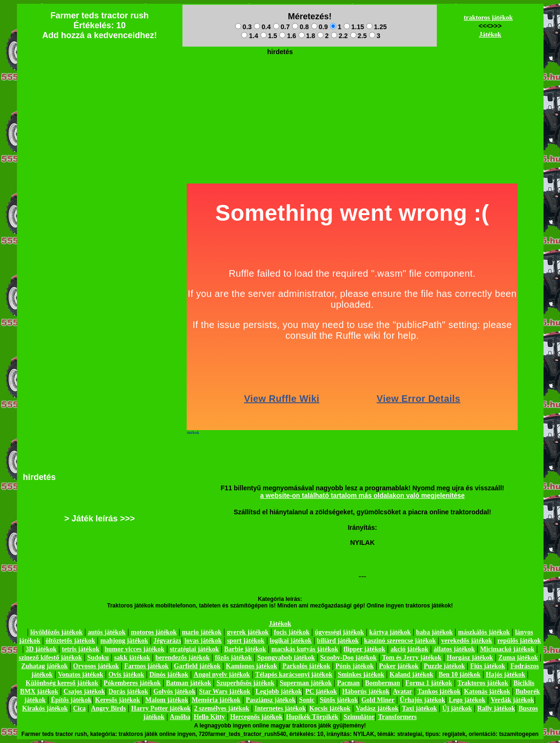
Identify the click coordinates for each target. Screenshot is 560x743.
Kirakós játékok (45, 708)
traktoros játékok (488, 18)
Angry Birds (109, 708)
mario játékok (202, 632)
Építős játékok (71, 700)
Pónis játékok (354, 666)
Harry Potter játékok (161, 708)
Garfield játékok (197, 666)
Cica (79, 708)
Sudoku (98, 658)
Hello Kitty (209, 717)
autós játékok (107, 632)
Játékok (490, 35)
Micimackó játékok (507, 649)
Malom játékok (167, 700)
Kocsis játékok (330, 708)
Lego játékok (467, 700)
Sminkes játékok (361, 675)
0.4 (262, 27)
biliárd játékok (338, 641)
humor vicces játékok (134, 649)
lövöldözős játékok (57, 632)
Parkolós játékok (307, 666)
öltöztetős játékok (70, 641)
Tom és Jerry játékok (412, 658)
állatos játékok (454, 649)
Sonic (307, 700)
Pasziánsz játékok (271, 700)
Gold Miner (378, 700)
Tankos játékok (439, 691)
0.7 (281, 27)
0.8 (300, 27)
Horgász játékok (470, 658)
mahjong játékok (124, 641)
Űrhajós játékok (422, 700)
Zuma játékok (518, 658)
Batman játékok (189, 683)
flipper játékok (365, 649)
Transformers (397, 717)
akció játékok (410, 649)
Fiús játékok (488, 666)
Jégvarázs (167, 641)
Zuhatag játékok (44, 666)
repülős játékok (519, 641)
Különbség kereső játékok (62, 683)
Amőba (180, 717)
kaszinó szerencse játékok (400, 641)
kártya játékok (390, 632)
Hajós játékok (505, 675)
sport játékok (246, 641)
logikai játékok (291, 641)
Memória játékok (216, 700)
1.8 (307, 36)
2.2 (339, 36)
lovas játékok (203, 641)
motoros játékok (154, 632)
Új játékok (457, 708)
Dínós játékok (169, 675)
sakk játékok (132, 658)
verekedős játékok (466, 641)
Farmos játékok (146, 666)
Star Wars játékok (225, 691)
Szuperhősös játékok (245, 683)
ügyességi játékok (340, 632)
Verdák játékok (513, 700)
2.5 (359, 36)
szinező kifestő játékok (51, 658)
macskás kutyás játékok (305, 649)
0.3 (243, 27)
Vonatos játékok (80, 675)
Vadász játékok (377, 708)
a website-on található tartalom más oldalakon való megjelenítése (362, 495)
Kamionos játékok (251, 666)
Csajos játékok (84, 691)
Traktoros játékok (483, 683)
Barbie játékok (245, 649)
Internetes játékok (280, 708)
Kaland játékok (412, 675)
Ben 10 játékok (460, 675)
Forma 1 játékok (429, 683)
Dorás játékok (128, 691)
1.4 (249, 36)
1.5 (269, 36)
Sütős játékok (339, 700)
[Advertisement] (280, 80)
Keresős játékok (118, 700)
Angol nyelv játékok (222, 675)
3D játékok (41, 649)
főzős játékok (233, 658)
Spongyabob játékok (286, 658)
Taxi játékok (420, 708)
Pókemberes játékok (132, 683)
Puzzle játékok (444, 666)
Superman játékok (306, 683)
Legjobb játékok (279, 691)
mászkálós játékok (484, 632)
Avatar (403, 691)
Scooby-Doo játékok (348, 658)
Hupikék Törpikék (312, 717)
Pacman (348, 683)
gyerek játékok (248, 632)
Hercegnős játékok (256, 717)
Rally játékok (496, 708)
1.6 (288, 36)
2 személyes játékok (222, 708)
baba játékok (434, 632)
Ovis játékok (126, 675)
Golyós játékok (174, 691)
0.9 (319, 27)
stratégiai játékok (194, 649)
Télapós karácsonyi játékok (294, 675)
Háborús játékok (366, 691)
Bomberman (383, 683)
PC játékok (321, 691)
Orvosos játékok (96, 666)
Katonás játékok (487, 691)
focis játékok (292, 632)
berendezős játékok (182, 658)
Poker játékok (399, 666)
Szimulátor (359, 717)
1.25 (376, 27)
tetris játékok (81, 649)
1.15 (354, 27)
